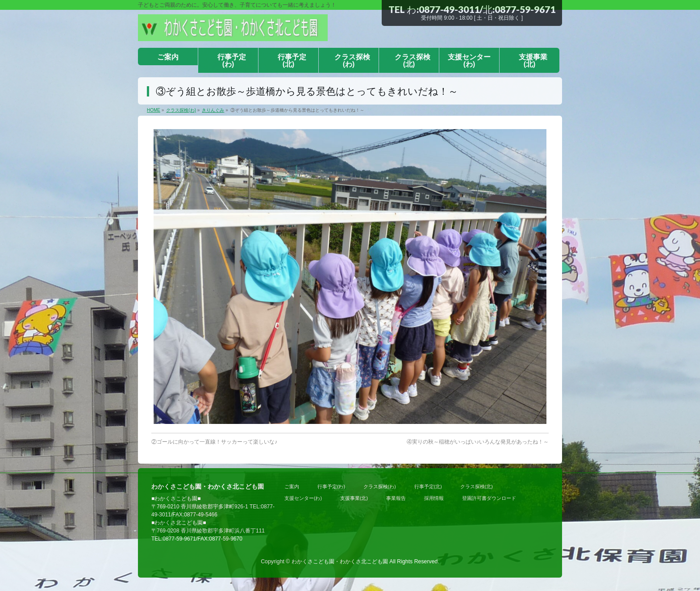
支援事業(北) (354, 498)
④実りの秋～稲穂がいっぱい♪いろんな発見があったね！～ (478, 442)
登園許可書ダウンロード (489, 498)
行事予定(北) (428, 486)
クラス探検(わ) (380, 486)
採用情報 (434, 498)
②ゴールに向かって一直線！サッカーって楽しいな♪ (214, 442)
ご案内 (292, 486)
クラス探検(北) (477, 486)
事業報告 (396, 498)
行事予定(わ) (331, 486)
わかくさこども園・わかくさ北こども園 (340, 562)
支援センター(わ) (303, 498)
